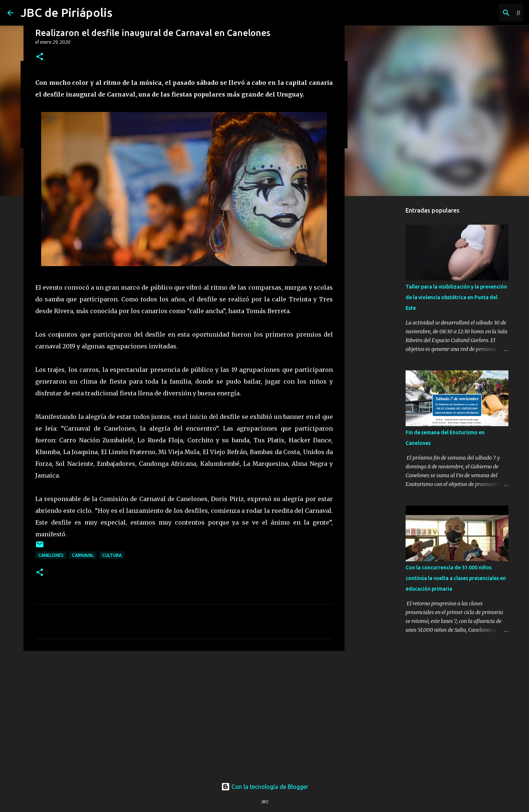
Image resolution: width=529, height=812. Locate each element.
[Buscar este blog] (485, 13)
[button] (40, 57)
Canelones (51, 555)
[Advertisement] (184, 713)
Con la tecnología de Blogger (265, 787)
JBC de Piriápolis (66, 12)
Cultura (112, 555)
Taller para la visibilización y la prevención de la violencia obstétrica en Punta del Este (456, 297)
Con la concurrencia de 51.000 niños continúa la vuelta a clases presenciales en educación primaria (456, 578)
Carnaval (83, 555)
